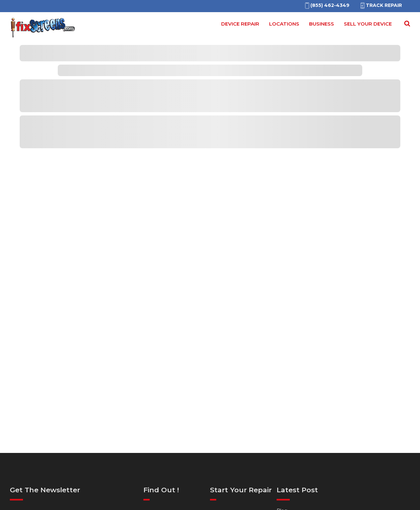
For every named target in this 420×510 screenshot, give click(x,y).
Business (322, 24)
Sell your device (368, 24)
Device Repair (240, 24)
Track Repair (381, 5)
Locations (284, 24)
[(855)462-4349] (327, 5)
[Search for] (406, 26)
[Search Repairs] (406, 24)
